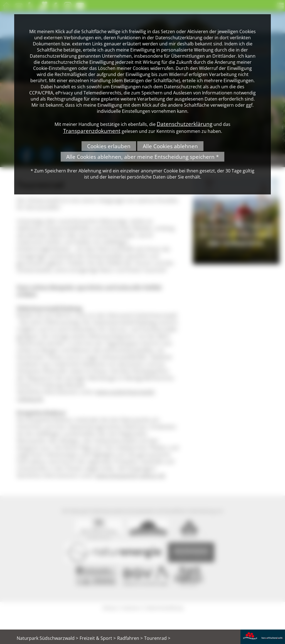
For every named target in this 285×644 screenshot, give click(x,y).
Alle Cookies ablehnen (170, 146)
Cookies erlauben (109, 146)
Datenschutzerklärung (185, 124)
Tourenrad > (157, 638)
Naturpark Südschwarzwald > (47, 638)
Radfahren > (130, 638)
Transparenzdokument (92, 131)
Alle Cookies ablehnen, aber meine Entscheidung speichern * (142, 157)
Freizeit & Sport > (98, 638)
